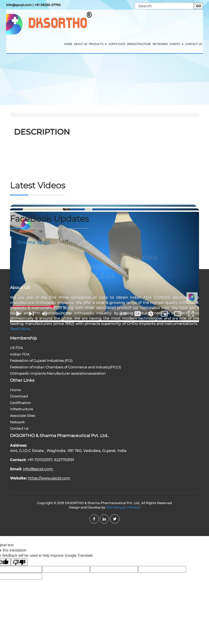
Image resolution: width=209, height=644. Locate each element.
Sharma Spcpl (33, 242)
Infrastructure (139, 44)
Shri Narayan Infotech (123, 507)
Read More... (21, 329)
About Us (80, 44)
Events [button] (177, 44)
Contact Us (194, 44)
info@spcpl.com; (38, 469)
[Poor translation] (19, 562)
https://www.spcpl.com (49, 478)
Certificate (117, 44)
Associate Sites (22, 416)
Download (19, 396)
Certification (20, 403)
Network (17, 422)
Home (68, 44)
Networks (160, 44)
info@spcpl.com (19, 5)
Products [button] (98, 44)
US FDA (16, 348)
